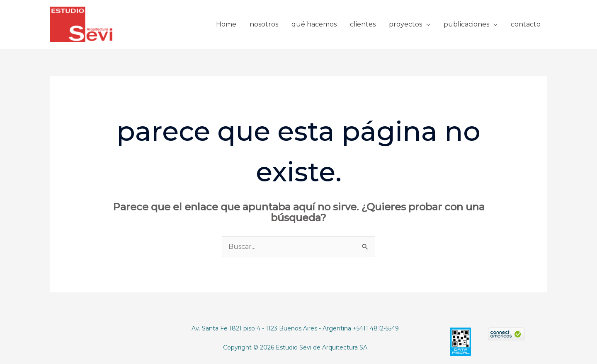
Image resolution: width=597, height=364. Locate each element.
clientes (363, 24)
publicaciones (466, 24)
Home (226, 24)
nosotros (264, 24)
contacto (526, 24)
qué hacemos (314, 24)
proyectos (405, 24)
